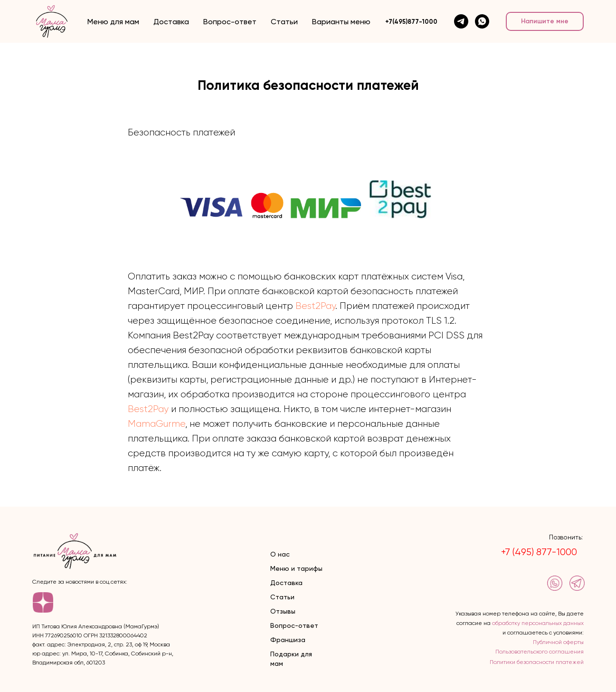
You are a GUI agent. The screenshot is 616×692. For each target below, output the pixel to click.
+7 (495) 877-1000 (539, 552)
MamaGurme (156, 424)
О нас (280, 554)
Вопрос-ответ (230, 22)
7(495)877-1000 (413, 22)
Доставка (171, 22)
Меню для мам (113, 22)
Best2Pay (315, 306)
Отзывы (283, 611)
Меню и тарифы (296, 568)
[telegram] (461, 21)
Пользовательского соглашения (540, 652)
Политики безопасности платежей (537, 662)
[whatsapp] (482, 21)
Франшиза (288, 640)
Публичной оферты (558, 642)
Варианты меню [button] (341, 22)
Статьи (284, 22)
